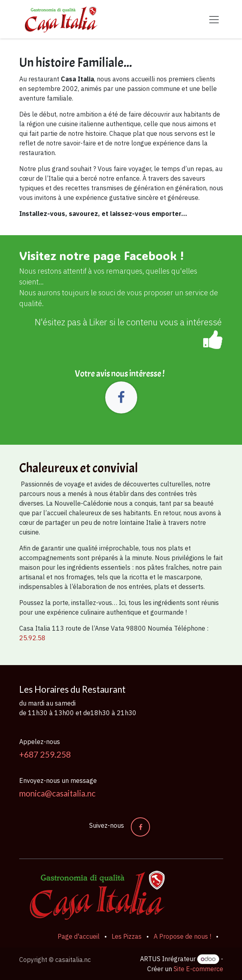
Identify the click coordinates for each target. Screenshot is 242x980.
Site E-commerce (198, 969)
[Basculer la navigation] (214, 19)
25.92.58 (32, 638)
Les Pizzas (127, 936)
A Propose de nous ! (182, 936)
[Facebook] (121, 397)
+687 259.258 (45, 754)
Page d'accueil (79, 936)
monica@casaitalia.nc (57, 793)
